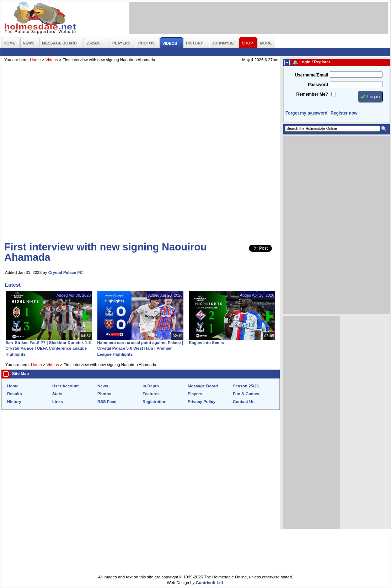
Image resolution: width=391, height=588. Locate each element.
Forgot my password (306, 113)
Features (151, 394)
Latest (13, 285)
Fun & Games (246, 394)
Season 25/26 (246, 386)
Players (195, 394)
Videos (52, 60)
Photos (104, 394)
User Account (65, 386)
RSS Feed (107, 402)
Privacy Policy (202, 402)
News (103, 386)
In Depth (151, 386)
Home (35, 60)
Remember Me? (312, 94)
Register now (344, 113)
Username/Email (311, 75)
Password (318, 85)
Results (15, 394)
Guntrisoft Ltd (210, 583)
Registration (154, 402)
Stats (57, 394)
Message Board (203, 386)
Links (58, 402)
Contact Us (244, 402)
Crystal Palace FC (66, 272)
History (14, 402)
